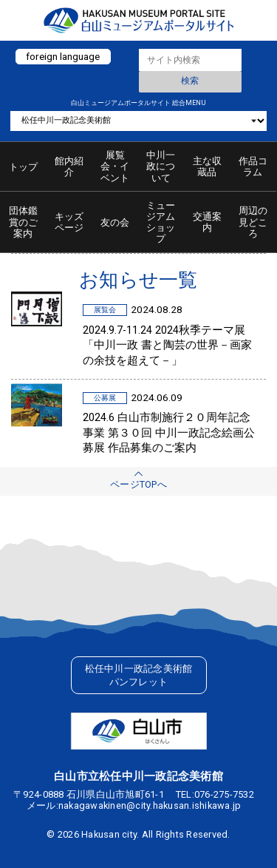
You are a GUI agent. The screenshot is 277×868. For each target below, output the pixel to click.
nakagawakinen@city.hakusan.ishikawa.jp (150, 805)
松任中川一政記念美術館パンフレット (139, 675)
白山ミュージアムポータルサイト (138, 20)
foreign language (63, 56)
